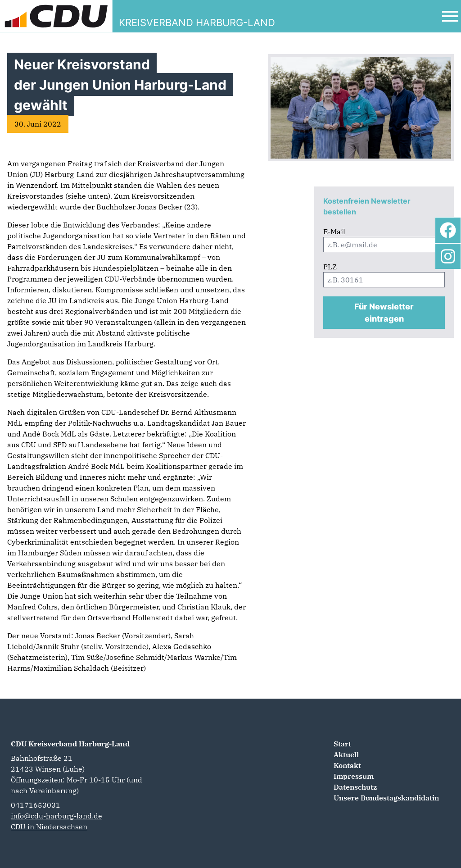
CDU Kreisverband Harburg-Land (70, 744)
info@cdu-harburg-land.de (56, 816)
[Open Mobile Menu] (450, 16)
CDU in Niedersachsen (49, 827)
